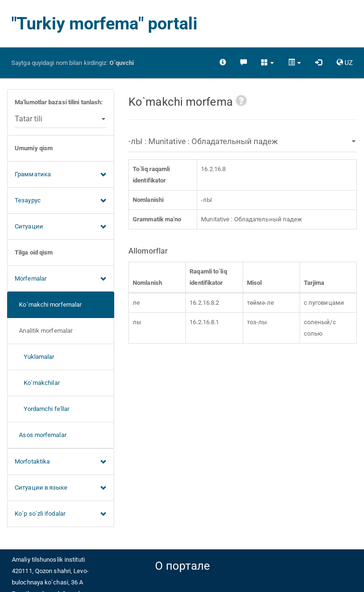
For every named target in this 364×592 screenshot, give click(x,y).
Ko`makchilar (37, 383)
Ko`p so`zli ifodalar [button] (61, 514)
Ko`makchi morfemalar (48, 305)
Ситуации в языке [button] (61, 488)
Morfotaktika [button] (61, 462)
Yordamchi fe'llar (42, 409)
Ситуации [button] (61, 227)
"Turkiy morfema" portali (105, 24)
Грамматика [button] (61, 175)
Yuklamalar (35, 357)
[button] (268, 63)
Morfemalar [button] (61, 279)
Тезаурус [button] (61, 201)
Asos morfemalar (41, 435)
